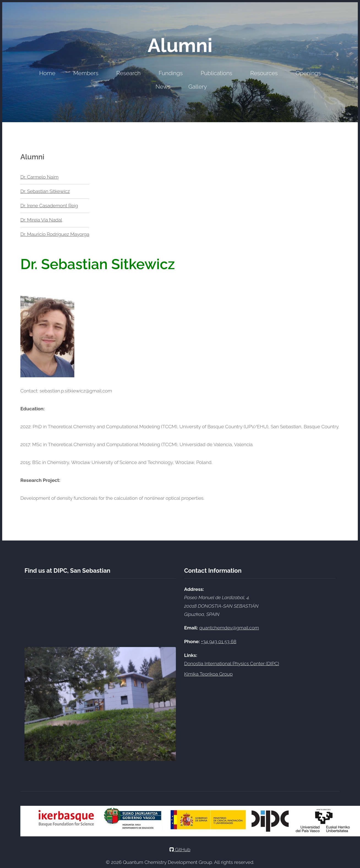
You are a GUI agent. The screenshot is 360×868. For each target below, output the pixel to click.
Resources (264, 73)
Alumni (180, 45)
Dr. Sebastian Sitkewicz (45, 191)
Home (47, 73)
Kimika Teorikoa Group (208, 674)
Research (128, 73)
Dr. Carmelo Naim (39, 177)
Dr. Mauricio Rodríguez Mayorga (55, 234)
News (163, 87)
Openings (308, 73)
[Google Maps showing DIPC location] (100, 613)
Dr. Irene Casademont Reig (49, 206)
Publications (216, 73)
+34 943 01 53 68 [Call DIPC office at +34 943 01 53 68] (219, 642)
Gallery (197, 87)
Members (86, 73)
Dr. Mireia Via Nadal (41, 220)
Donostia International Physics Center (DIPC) (232, 664)
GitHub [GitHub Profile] (180, 849)
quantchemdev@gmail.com (229, 628)
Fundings (171, 73)
